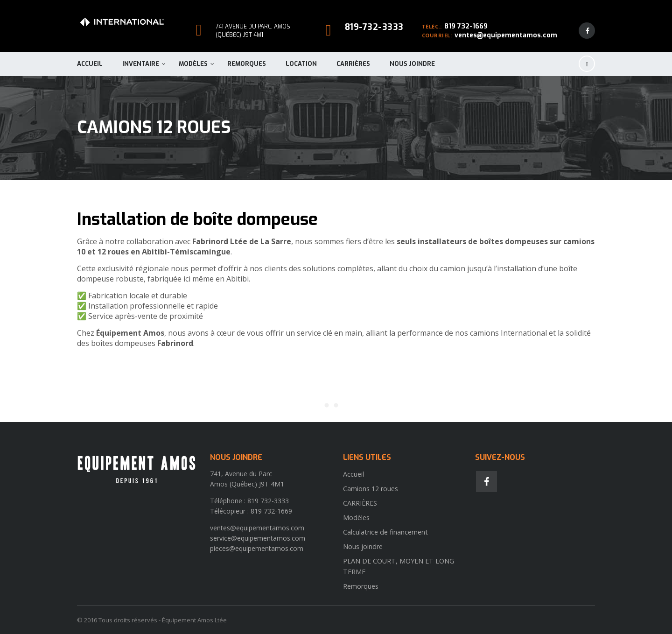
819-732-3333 (374, 27)
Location (301, 64)
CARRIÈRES (353, 64)
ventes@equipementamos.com (506, 35)
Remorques (247, 64)
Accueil (90, 64)
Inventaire (141, 64)
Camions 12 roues (371, 489)
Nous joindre (412, 64)
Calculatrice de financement (385, 532)
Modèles (193, 64)
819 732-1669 (466, 26)
